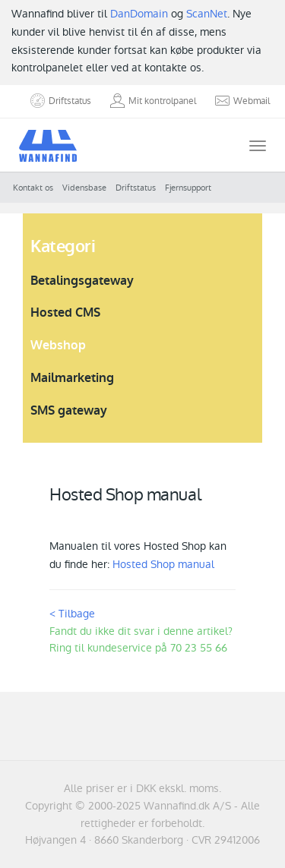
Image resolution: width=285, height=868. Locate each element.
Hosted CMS (65, 312)
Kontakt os (33, 188)
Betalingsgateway (82, 281)
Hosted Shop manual (163, 564)
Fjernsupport (188, 188)
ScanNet (207, 14)
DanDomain (139, 14)
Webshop (58, 345)
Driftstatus (136, 188)
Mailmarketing (72, 378)
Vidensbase (84, 188)
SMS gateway (69, 410)
